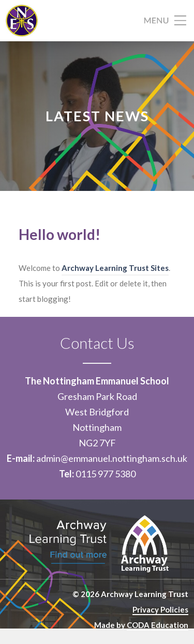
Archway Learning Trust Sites (115, 268)
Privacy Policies (160, 609)
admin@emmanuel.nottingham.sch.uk (112, 458)
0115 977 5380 (106, 474)
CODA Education (158, 625)
